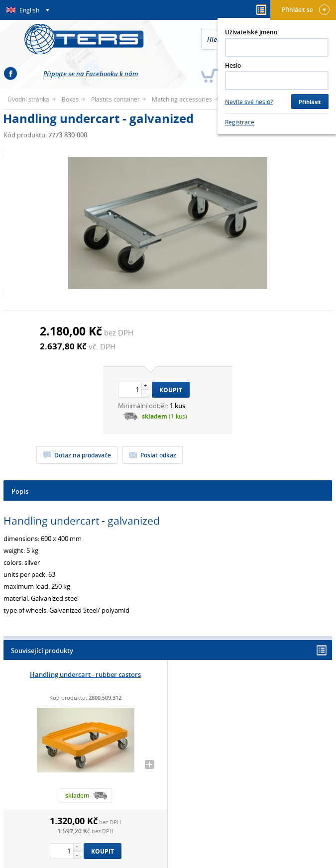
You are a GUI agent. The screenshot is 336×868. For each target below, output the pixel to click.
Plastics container (115, 99)
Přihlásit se (306, 10)
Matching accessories (182, 99)
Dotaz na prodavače (83, 455)
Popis (20, 491)
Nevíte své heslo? (249, 102)
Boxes (70, 99)
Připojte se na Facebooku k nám (91, 74)
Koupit (171, 390)
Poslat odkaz (158, 455)
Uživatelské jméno (251, 32)
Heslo (233, 65)
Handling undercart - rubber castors (85, 674)
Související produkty (169, 650)
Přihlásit (310, 102)
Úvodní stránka (28, 99)
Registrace (240, 122)
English (30, 10)
